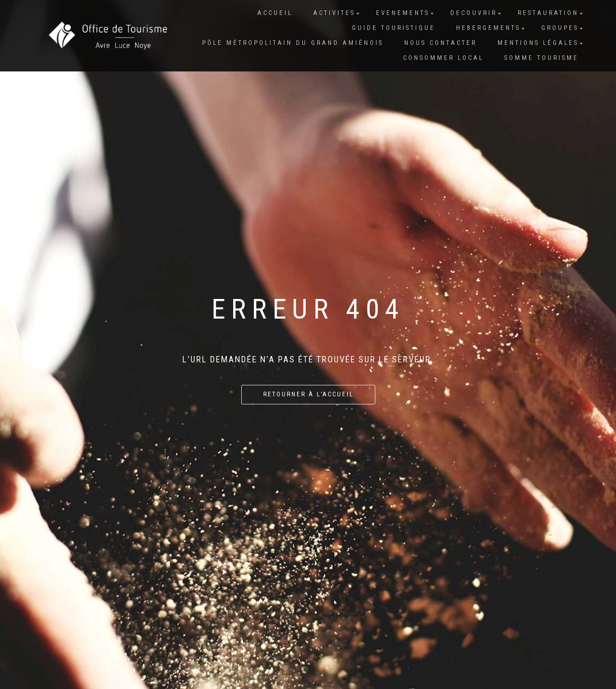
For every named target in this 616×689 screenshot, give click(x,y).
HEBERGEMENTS (488, 28)
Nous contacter (440, 43)
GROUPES (560, 28)
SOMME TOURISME (541, 58)
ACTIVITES (334, 13)
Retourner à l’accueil (308, 394)
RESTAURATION (548, 13)
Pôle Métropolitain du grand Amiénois (293, 43)
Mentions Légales (538, 43)
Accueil (275, 13)
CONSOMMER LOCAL (443, 58)
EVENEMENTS (403, 13)
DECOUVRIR (474, 13)
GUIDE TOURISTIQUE (393, 28)
